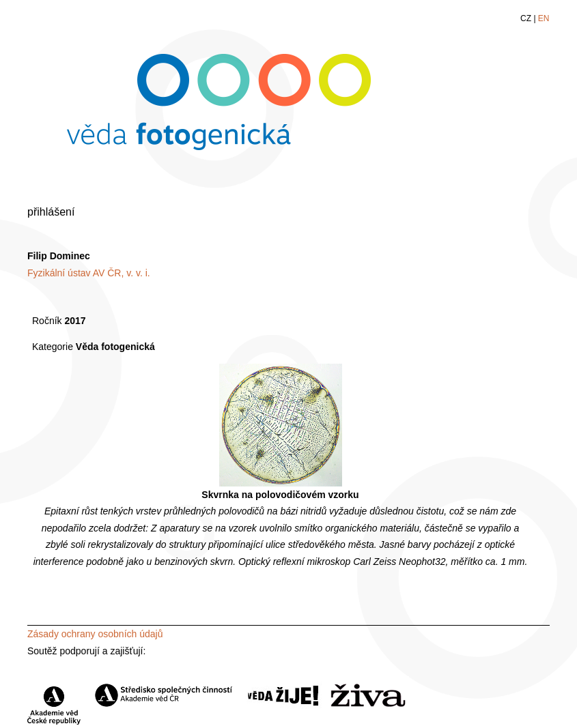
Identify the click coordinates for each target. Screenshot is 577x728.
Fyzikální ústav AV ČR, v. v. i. (89, 273)
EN (544, 18)
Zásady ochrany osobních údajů (95, 634)
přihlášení (51, 212)
